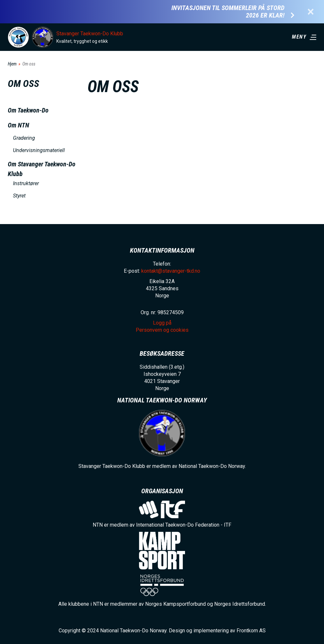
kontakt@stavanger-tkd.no (171, 271)
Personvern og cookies (162, 330)
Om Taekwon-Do (28, 110)
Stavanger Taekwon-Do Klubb (90, 34)
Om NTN (18, 125)
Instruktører (26, 183)
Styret (19, 196)
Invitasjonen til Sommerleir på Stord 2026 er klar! (228, 12)
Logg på (162, 323)
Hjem (12, 64)
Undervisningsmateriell (39, 150)
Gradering (24, 138)
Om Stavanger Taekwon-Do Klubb (42, 169)
